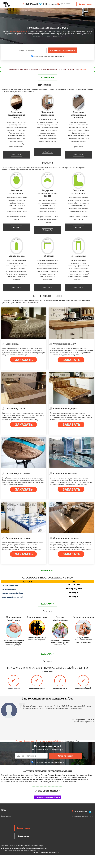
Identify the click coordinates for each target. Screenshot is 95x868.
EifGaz (4, 810)
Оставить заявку (86, 4)
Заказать (17, 155)
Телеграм (83, 69)
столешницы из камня (19, 32)
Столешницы (29, 741)
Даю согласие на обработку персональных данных (48, 56)
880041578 (32, 4)
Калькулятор (63, 4)
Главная (19, 741)
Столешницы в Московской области (49, 741)
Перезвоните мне (54, 4)
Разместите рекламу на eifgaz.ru (47, 797)
